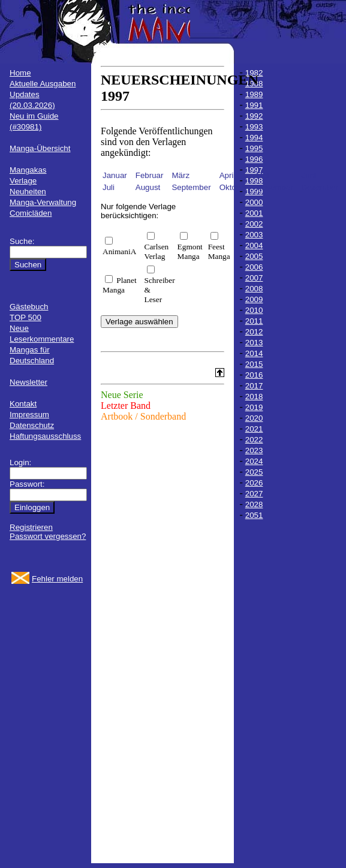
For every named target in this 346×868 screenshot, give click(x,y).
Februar (150, 175)
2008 (254, 289)
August (148, 187)
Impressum (29, 415)
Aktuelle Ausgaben (43, 84)
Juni (309, 175)
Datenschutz (32, 425)
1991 (254, 105)
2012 (254, 332)
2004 (254, 245)
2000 (254, 202)
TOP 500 (25, 317)
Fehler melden (57, 579)
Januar (115, 175)
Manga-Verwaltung (43, 202)
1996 (254, 159)
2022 (254, 440)
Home (20, 73)
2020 (254, 418)
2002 (254, 224)
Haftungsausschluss (45, 436)
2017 (254, 386)
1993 (254, 127)
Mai (262, 175)
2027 (254, 494)
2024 (254, 461)
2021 (254, 429)
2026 (254, 483)
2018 (254, 397)
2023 (254, 450)
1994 (254, 138)
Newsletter (28, 382)
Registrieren (31, 527)
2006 (254, 267)
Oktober (234, 187)
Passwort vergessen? (48, 536)
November (274, 187)
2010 (254, 310)
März (180, 175)
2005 (254, 256)
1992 (254, 116)
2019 (254, 407)
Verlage (23, 181)
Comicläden (31, 213)
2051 (254, 515)
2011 (254, 321)
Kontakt (23, 404)
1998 (254, 181)
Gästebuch (29, 307)
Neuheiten (28, 192)
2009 (254, 299)
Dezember (320, 187)
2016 (254, 375)
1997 (254, 170)
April (228, 175)
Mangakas (28, 170)
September (191, 187)
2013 (254, 343)
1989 (254, 94)
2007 (254, 278)
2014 (254, 353)
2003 (254, 235)
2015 (254, 364)
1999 (254, 192)
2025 (254, 472)
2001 (254, 213)
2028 (254, 504)
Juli (109, 187)
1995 (254, 148)
